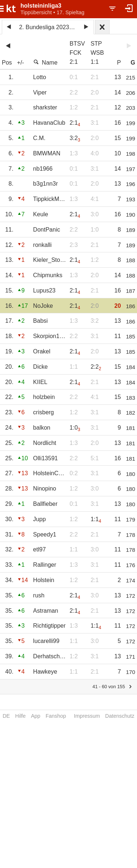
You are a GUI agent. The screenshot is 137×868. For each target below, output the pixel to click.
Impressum (87, 716)
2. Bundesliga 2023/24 (48, 27)
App (36, 716)
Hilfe (21, 716)
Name (45, 62)
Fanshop (56, 716)
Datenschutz (120, 716)
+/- (21, 63)
